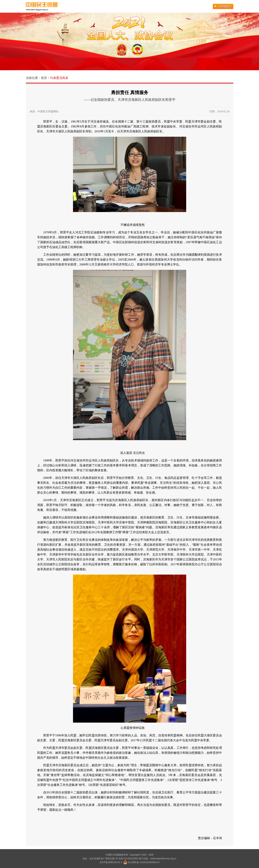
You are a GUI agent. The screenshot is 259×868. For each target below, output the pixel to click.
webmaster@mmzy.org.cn (163, 859)
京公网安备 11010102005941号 (141, 862)
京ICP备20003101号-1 (111, 862)
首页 (44, 78)
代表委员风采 (59, 78)
